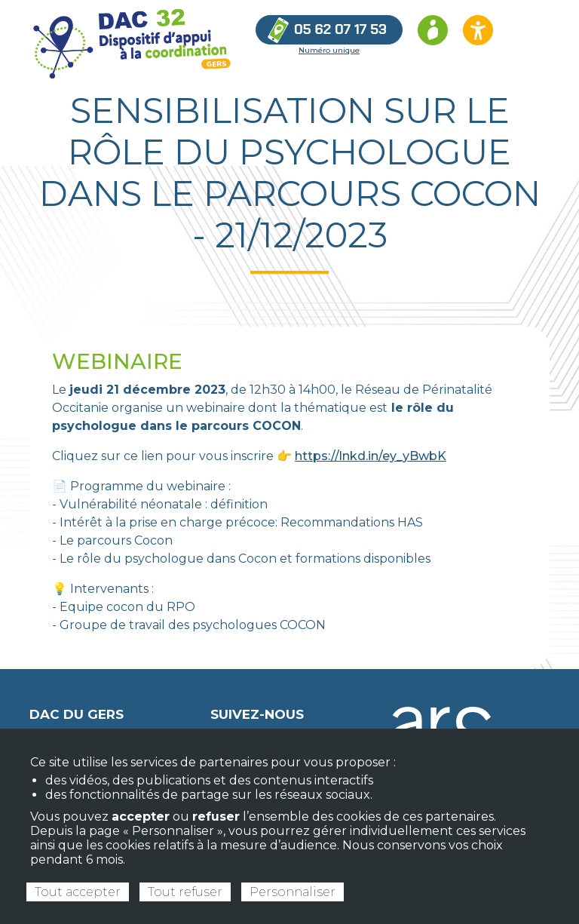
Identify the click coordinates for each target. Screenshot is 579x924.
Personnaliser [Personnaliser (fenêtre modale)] (293, 892)
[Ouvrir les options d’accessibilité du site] (478, 30)
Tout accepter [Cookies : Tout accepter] (78, 892)
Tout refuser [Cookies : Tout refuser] (185, 892)
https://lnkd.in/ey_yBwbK (371, 456)
